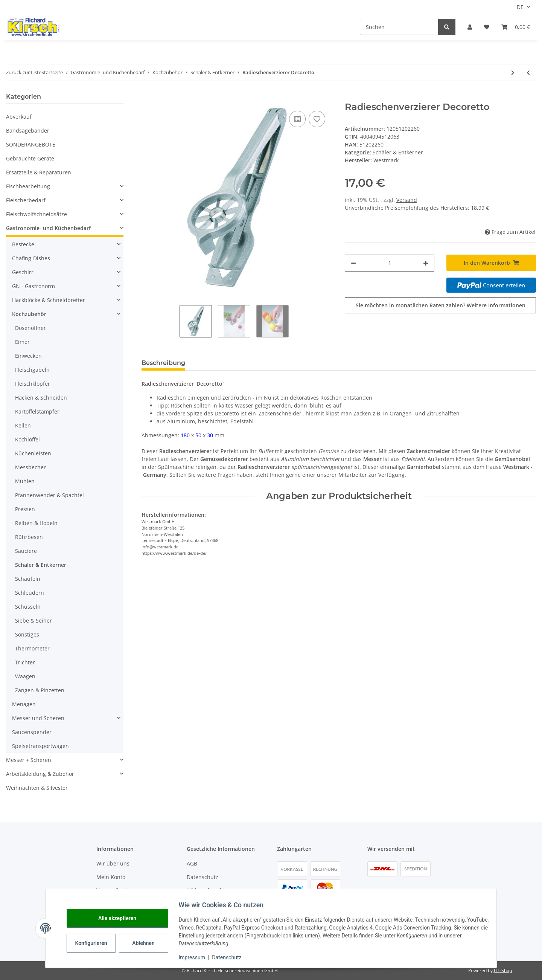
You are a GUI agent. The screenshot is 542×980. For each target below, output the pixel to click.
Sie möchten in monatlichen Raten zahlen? (441, 305)
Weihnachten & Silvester (37, 788)
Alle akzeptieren (122, 918)
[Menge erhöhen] (426, 263)
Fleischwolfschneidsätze (37, 214)
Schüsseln (28, 607)
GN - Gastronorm (33, 286)
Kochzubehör (29, 314)
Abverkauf (19, 117)
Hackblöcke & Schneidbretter (49, 300)
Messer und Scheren (38, 718)
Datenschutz (202, 877)
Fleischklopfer (33, 384)
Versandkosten (115, 890)
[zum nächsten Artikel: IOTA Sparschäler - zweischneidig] (513, 73)
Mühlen (25, 481)
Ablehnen (148, 943)
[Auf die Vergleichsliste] (297, 119)
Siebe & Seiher (33, 621)
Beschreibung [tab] (163, 363)
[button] (470, 27)
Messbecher (30, 467)
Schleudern (30, 593)
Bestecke (23, 244)
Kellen (23, 425)
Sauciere (26, 551)
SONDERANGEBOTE (31, 144)
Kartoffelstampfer (37, 411)
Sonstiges (27, 634)
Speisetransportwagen (40, 746)
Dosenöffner (30, 328)
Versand (407, 200)
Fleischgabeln (32, 370)
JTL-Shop (503, 970)
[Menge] (390, 263)
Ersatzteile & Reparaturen (39, 172)
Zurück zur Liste (24, 72)
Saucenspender (32, 732)
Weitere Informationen (496, 305)
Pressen (25, 509)
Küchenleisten (33, 453)
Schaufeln (28, 579)
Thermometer (32, 648)
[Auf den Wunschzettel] (317, 119)
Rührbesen (29, 537)
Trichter (25, 662)
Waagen (25, 676)
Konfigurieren (97, 943)
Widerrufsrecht (206, 890)
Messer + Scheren (29, 760)
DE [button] (520, 7)
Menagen (24, 704)
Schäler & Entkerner (398, 152)
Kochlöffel (27, 439)
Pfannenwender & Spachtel (49, 495)
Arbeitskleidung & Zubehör (40, 774)
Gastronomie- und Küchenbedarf (48, 228)
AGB (192, 863)
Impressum (196, 957)
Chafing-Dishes (31, 258)
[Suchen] (399, 27)
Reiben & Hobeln (36, 523)
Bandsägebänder (28, 131)
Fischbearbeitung (28, 186)
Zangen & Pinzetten (40, 690)
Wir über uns (113, 863)
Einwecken (28, 356)
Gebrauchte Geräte (30, 158)
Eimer (22, 342)
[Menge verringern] (353, 263)
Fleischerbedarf (26, 200)
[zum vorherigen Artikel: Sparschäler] (528, 73)
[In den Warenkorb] (148, 98)
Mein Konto (111, 877)
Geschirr (23, 272)
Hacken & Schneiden (41, 398)
